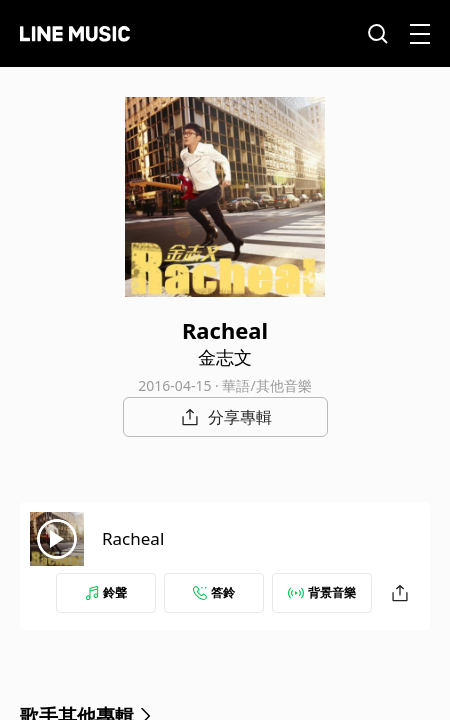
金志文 (225, 357)
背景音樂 (322, 592)
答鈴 (214, 592)
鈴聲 (106, 592)
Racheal (133, 538)
